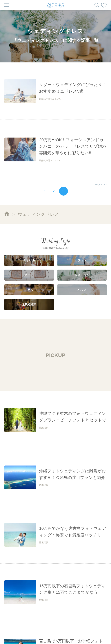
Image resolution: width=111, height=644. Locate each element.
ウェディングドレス (38, 214)
